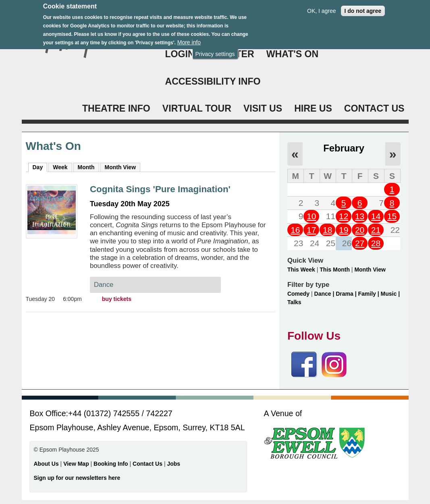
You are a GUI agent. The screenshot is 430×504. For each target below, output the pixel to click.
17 (311, 230)
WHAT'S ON (293, 54)
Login (180, 54)
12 (344, 216)
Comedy (298, 294)
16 (295, 230)
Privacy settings (215, 49)
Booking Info (111, 464)
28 (376, 243)
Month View (120, 167)
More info (189, 37)
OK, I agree (322, 6)
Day (40, 167)
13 (360, 216)
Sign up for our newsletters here (77, 478)
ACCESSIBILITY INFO (213, 81)
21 (376, 230)
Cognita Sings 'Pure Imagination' (160, 189)
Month (86, 167)
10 (311, 216)
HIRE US (313, 108)
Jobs (173, 464)
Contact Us (148, 464)
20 (360, 230)
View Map (77, 464)
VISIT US (263, 108)
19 (344, 230)
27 (360, 243)
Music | (390, 294)
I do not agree (363, 6)
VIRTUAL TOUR (197, 108)
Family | (370, 294)
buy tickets (117, 299)
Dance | (325, 294)
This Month (335, 270)
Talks (294, 302)
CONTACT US (374, 108)
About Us (46, 464)
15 (392, 216)
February (344, 148)
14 (376, 216)
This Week (301, 270)
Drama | (347, 294)
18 (327, 230)
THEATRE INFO (116, 108)
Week (60, 167)
